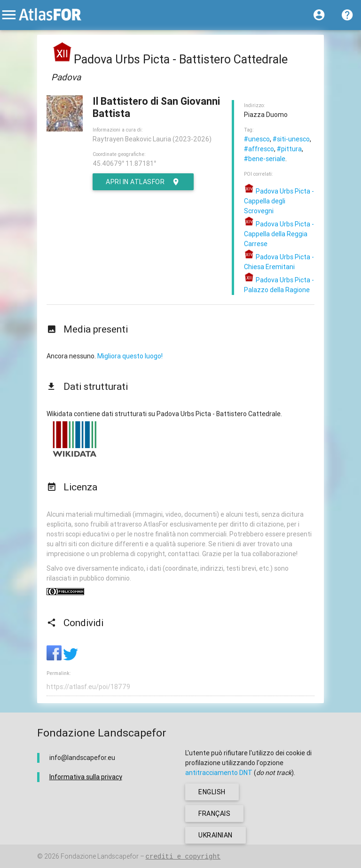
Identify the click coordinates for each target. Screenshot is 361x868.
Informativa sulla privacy (86, 777)
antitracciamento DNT (219, 773)
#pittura (289, 149)
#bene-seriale (265, 159)
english (212, 792)
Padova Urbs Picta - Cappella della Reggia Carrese (279, 234)
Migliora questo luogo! (130, 356)
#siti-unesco (291, 139)
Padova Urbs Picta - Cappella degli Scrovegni (279, 201)
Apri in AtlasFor (143, 182)
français (214, 814)
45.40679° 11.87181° (124, 163)
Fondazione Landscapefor (100, 856)
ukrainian (216, 835)
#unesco (257, 139)
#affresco (259, 149)
